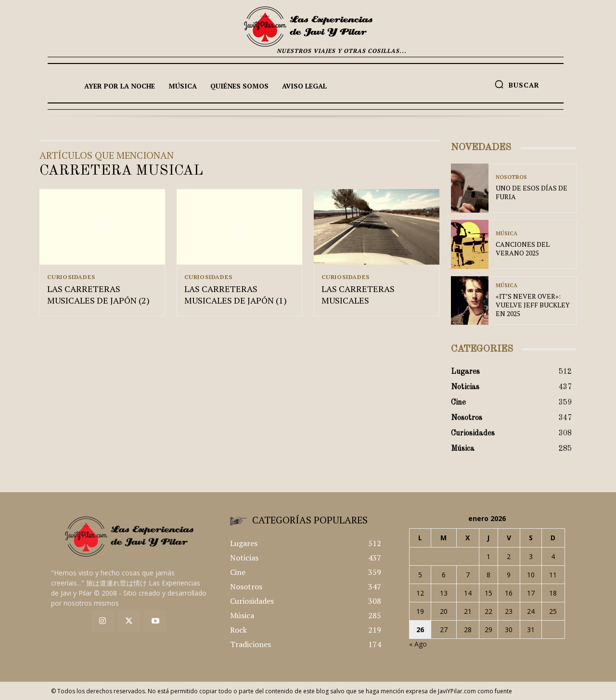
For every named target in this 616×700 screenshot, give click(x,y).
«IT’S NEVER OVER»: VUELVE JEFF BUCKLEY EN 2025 (533, 305)
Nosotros (511, 177)
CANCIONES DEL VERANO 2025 (523, 248)
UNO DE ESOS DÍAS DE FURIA (532, 192)
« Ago (418, 644)
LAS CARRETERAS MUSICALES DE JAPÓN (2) (98, 296)
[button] (517, 84)
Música (507, 234)
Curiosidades (71, 277)
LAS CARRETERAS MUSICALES (358, 296)
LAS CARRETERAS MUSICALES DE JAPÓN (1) (236, 296)
